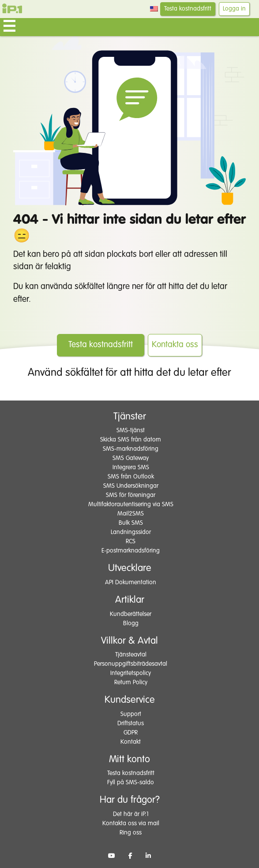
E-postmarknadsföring (131, 551)
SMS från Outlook (131, 477)
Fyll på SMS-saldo (131, 783)
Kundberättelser (131, 614)
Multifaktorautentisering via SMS (131, 504)
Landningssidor (131, 532)
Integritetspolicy (131, 673)
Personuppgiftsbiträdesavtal (131, 664)
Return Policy (131, 683)
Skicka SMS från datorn (131, 440)
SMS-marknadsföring (131, 449)
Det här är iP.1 (131, 814)
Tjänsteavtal (131, 655)
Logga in (234, 9)
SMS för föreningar (131, 495)
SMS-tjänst (131, 430)
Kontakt (131, 742)
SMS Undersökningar (131, 486)
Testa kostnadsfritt (188, 9)
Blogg (131, 623)
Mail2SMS (131, 514)
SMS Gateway (131, 458)
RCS (131, 542)
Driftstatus (131, 723)
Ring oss (131, 833)
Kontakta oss (175, 345)
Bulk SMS (131, 523)
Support (131, 714)
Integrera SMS (131, 467)
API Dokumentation (131, 582)
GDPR (131, 733)
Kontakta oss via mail (131, 823)
